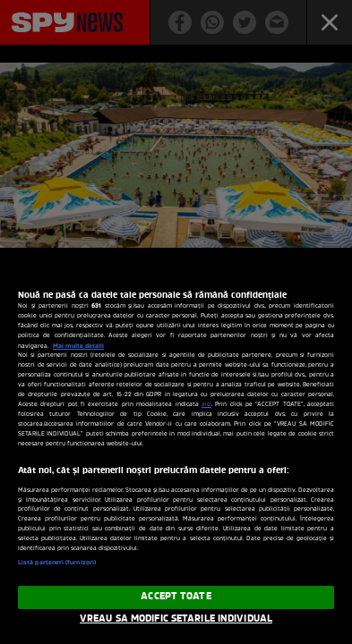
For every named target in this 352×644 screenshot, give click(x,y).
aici (206, 405)
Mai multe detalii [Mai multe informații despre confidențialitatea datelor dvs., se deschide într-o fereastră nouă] (78, 346)
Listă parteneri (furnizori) (57, 563)
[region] (176, 446)
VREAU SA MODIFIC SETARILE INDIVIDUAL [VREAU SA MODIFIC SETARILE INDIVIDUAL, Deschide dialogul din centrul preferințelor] (176, 619)
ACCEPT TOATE (176, 597)
